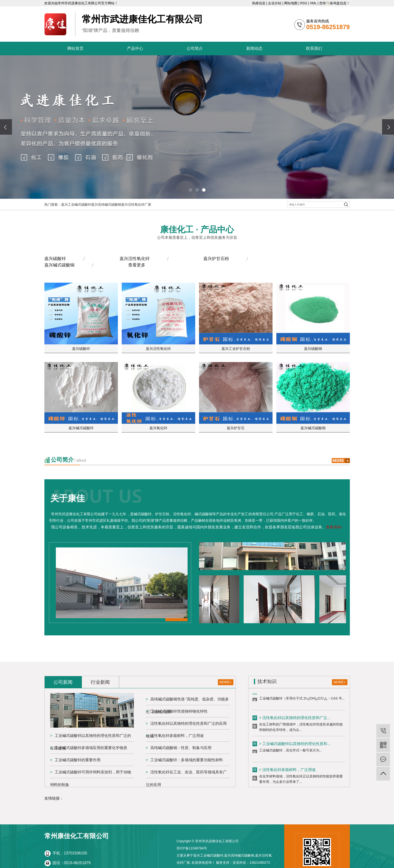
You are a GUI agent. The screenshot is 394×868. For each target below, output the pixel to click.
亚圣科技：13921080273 (251, 863)
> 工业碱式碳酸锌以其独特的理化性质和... (295, 745)
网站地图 (291, 3)
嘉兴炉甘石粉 (216, 259)
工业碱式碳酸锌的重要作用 (78, 760)
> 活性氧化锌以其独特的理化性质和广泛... (295, 719)
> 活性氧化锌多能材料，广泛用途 (288, 771)
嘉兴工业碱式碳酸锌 (76, 204)
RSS (304, 3)
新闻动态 (254, 49)
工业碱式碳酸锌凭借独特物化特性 (179, 711)
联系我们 (314, 49)
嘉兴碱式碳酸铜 (59, 265)
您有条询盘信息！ (335, 3)
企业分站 (275, 3)
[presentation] (6, 127)
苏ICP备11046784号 (192, 848)
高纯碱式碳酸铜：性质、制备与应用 (181, 748)
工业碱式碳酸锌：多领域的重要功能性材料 (187, 760)
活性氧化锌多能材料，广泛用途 (177, 736)
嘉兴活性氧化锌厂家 (136, 204)
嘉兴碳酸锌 (55, 259)
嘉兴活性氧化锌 (135, 259)
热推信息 (259, 3)
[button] (190, 190)
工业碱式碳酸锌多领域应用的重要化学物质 (91, 748)
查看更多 (137, 265)
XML (313, 3)
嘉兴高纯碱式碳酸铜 (106, 204)
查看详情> (334, 527)
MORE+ (226, 682)
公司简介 (195, 49)
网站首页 (75, 49)
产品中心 (135, 49)
